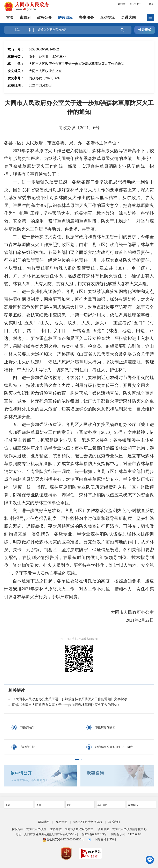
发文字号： (16, 78)
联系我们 (114, 822)
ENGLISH (136, 4)
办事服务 (86, 17)
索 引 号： (16, 49)
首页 (10, 17)
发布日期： (16, 85)
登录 (151, 4)
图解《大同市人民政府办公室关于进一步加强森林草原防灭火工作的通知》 (66, 705)
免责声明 (62, 822)
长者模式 (145, 30)
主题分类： (16, 57)
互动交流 (107, 17)
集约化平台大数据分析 (88, 822)
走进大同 (128, 17)
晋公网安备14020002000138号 (63, 839)
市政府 (25, 17)
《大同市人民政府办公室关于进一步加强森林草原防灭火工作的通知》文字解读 (70, 699)
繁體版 (122, 4)
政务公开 (44, 17)
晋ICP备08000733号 (94, 834)
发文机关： (16, 71)
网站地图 (44, 822)
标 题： (16, 64)
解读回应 (65, 17)
